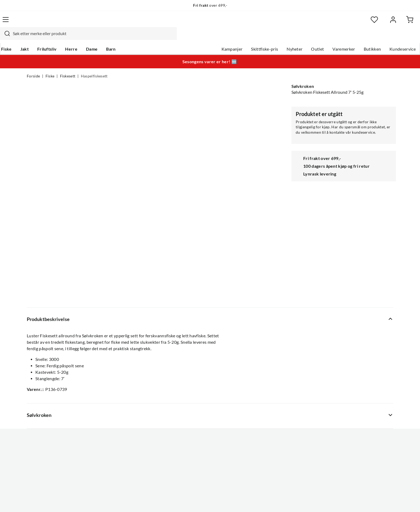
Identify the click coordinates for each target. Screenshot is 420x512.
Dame (117, 38)
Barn (136, 38)
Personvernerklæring (328, 501)
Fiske (32, 38)
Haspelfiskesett (94, 66)
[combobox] (204, 23)
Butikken (346, 38)
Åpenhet (188, 417)
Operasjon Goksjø (197, 400)
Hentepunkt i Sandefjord (50, 383)
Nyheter (268, 38)
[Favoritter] (341, 23)
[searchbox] (209, 23)
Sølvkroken (303, 76)
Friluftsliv (73, 38)
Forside (33, 66)
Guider (33, 375)
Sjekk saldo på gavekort (49, 392)
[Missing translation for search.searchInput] (121, 23)
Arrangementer (194, 392)
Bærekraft (189, 409)
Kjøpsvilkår (363, 501)
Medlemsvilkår (194, 435)
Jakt (50, 38)
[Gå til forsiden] (52, 23)
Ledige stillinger (195, 375)
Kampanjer (205, 38)
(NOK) (38, 501)
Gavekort (112, 375)
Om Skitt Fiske (193, 366)
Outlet (291, 38)
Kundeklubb (191, 426)
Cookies (386, 501)
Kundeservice (376, 38)
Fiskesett (68, 66)
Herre (97, 38)
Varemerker (317, 38)
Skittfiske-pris (238, 38)
